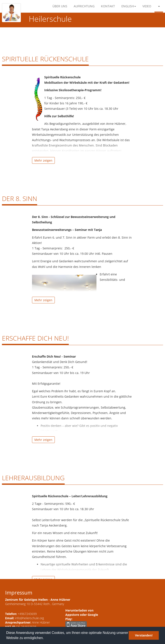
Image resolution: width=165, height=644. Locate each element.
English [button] (129, 6)
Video (147, 6)
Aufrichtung (84, 6)
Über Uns (60, 6)
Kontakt (108, 6)
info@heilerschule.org (29, 618)
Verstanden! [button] (144, 635)
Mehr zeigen (43, 160)
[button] (159, 6)
